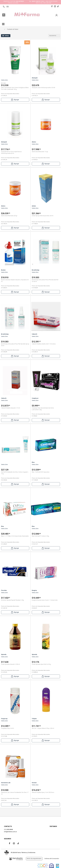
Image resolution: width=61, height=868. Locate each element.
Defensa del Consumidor (52, 859)
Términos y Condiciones (28, 853)
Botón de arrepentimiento (34, 859)
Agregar (15, 100)
